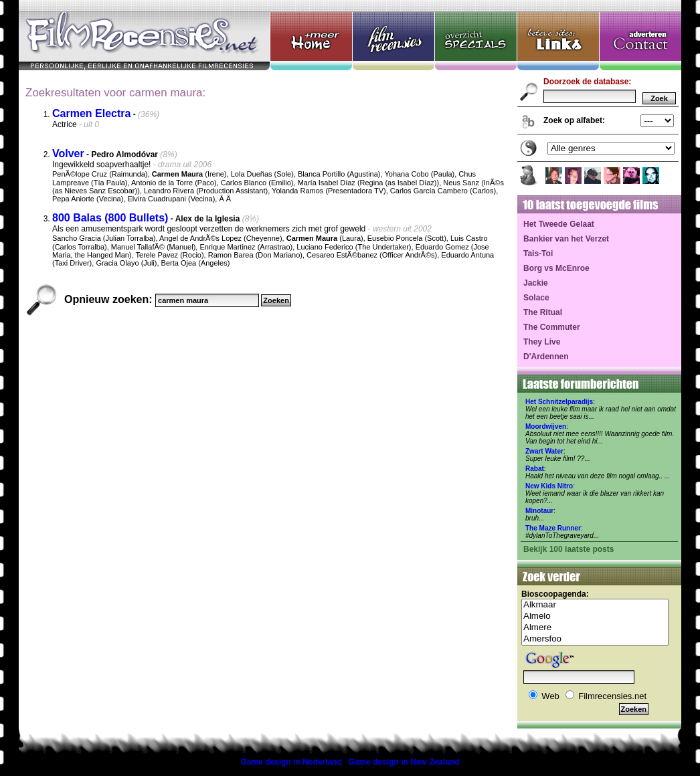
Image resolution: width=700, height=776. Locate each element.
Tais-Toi (538, 254)
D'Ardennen (546, 357)
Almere (595, 628)
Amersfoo (595, 639)
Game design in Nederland (291, 762)
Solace (536, 298)
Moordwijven (546, 426)
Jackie (536, 283)
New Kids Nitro (549, 486)
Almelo (595, 616)
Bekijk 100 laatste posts (568, 549)
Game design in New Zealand (404, 762)
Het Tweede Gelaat (559, 224)
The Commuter (552, 327)
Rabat (535, 469)
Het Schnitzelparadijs (559, 402)
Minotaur (539, 511)
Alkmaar (595, 605)
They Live (542, 342)
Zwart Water (544, 451)
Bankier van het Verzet (566, 239)
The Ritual (543, 312)
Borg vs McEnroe (556, 268)
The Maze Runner (553, 528)
